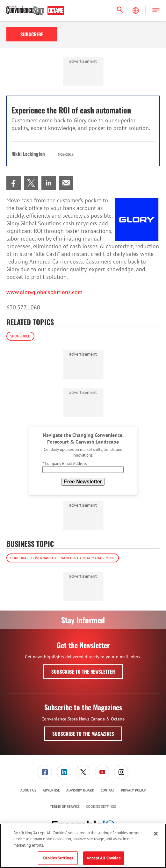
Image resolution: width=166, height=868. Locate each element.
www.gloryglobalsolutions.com (44, 292)
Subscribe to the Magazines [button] (83, 734)
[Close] (156, 834)
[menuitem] (14, 183)
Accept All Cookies (103, 858)
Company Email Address (65, 463)
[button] (156, 10)
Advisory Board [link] (80, 790)
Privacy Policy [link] (134, 790)
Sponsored (20, 336)
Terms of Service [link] (65, 807)
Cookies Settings (101, 807)
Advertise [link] (51, 790)
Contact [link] (108, 790)
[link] (14, 183)
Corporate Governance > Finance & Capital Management (63, 558)
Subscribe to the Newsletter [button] (83, 671)
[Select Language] (136, 11)
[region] (83, 846)
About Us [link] (28, 790)
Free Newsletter (83, 482)
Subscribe (32, 34)
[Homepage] (35, 11)
